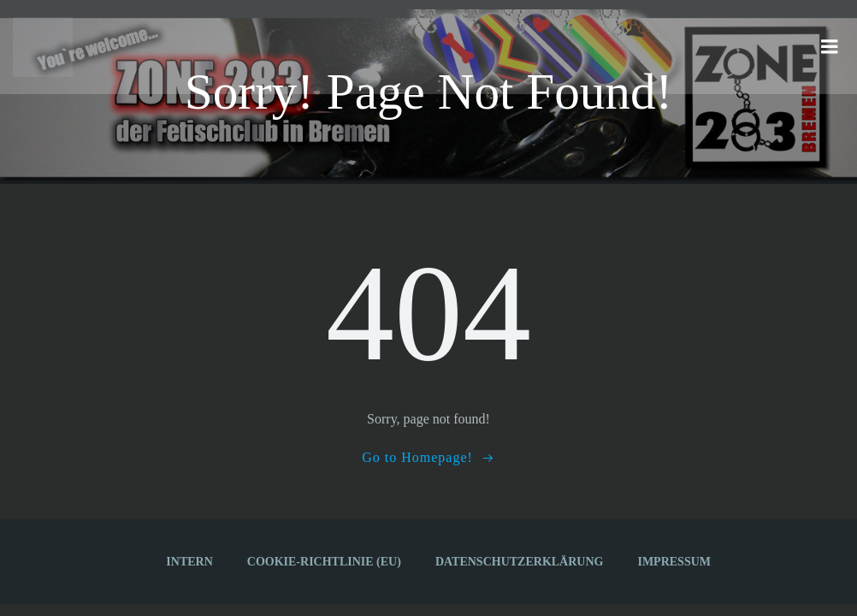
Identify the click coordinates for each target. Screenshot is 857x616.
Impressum (674, 562)
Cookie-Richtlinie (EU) (324, 562)
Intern (189, 562)
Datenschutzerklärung (520, 562)
